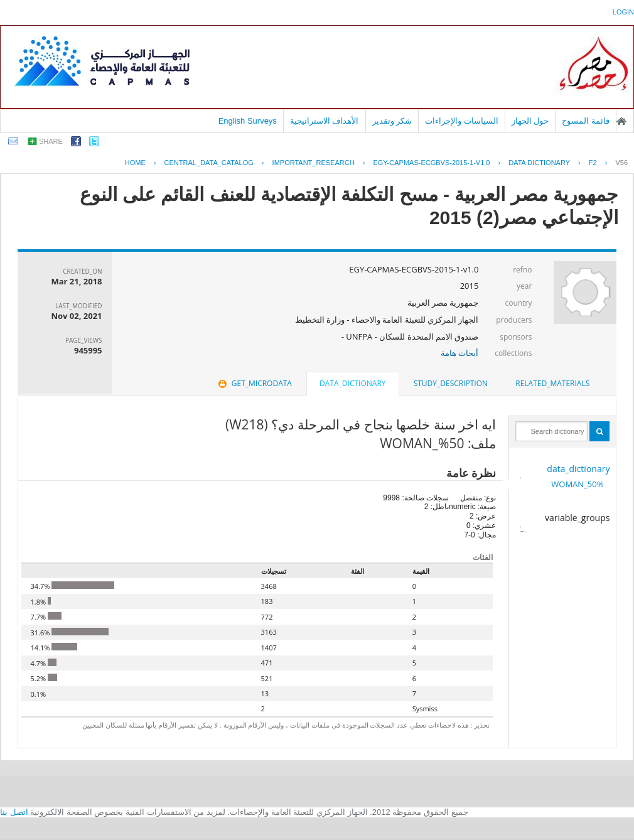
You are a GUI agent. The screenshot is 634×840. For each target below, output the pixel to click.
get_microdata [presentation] (254, 383)
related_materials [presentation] (552, 383)
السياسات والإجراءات (462, 121)
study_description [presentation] (451, 383)
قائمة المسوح (586, 121)
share (51, 141)
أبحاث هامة (459, 353)
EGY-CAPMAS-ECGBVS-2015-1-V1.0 (431, 163)
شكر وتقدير (392, 121)
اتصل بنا (14, 812)
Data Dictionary (539, 163)
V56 (621, 163)
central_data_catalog (209, 163)
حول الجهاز (530, 121)
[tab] (552, 384)
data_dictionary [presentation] (352, 383)
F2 (593, 163)
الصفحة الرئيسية (621, 121)
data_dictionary (578, 469)
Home (135, 163)
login (623, 12)
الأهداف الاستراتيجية (325, 121)
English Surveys (248, 121)
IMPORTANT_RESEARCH (314, 163)
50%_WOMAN (577, 484)
